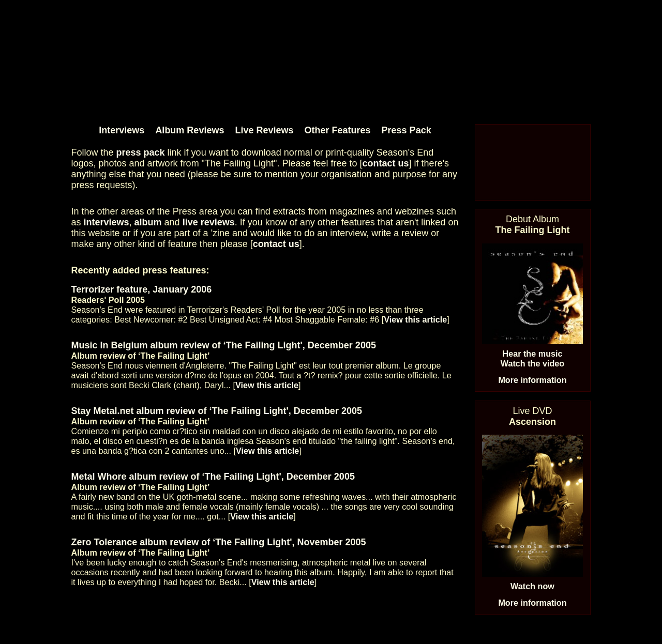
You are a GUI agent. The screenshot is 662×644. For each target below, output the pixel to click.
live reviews (209, 222)
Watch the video (533, 363)
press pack (141, 152)
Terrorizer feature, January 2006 (142, 289)
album (148, 222)
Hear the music (532, 354)
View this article (415, 319)
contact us (386, 163)
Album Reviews (190, 130)
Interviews (122, 130)
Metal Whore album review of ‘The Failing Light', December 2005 (213, 477)
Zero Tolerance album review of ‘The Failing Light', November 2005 (219, 542)
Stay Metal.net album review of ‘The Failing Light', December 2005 (217, 411)
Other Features (338, 130)
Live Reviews (264, 130)
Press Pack (407, 130)
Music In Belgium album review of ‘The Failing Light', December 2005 (224, 345)
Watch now (532, 586)
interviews (107, 222)
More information (532, 380)
